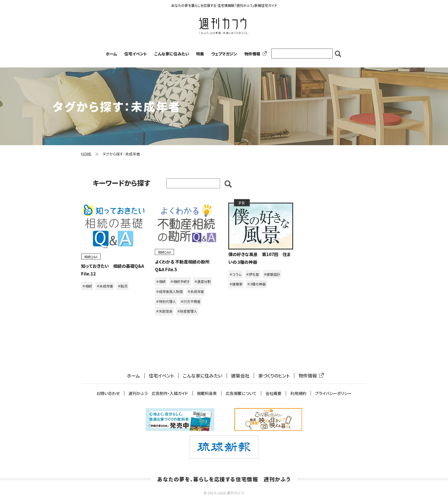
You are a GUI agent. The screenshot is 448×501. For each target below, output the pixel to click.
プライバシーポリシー (333, 393)
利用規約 (298, 393)
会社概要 (273, 393)
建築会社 (240, 376)
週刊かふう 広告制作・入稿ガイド (158, 393)
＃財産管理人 (187, 311)
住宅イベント (136, 54)
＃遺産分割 (203, 281)
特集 (200, 54)
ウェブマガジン (224, 54)
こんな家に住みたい (172, 54)
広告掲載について (241, 393)
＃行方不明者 (191, 301)
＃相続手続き (180, 281)
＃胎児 (123, 286)
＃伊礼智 (253, 274)
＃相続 (87, 286)
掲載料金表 (207, 393)
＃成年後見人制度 (169, 291)
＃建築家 (236, 284)
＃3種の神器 (256, 284)
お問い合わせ (108, 393)
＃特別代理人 (166, 301)
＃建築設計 (272, 274)
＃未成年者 (105, 286)
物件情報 (254, 54)
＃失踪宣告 (164, 311)
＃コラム (235, 274)
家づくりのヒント (274, 376)
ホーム (111, 54)
